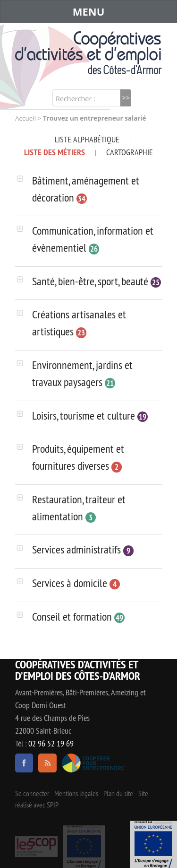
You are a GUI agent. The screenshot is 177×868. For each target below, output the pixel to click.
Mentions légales (76, 793)
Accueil (25, 118)
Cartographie (130, 152)
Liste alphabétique (87, 139)
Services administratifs (83, 549)
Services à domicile (76, 583)
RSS (47, 763)
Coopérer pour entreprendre (93, 763)
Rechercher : (76, 99)
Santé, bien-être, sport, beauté (97, 281)
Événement (153, 844)
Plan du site (118, 793)
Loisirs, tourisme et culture (90, 415)
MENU (89, 11)
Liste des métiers (55, 152)
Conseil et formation (78, 616)
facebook (24, 763)
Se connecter (32, 793)
